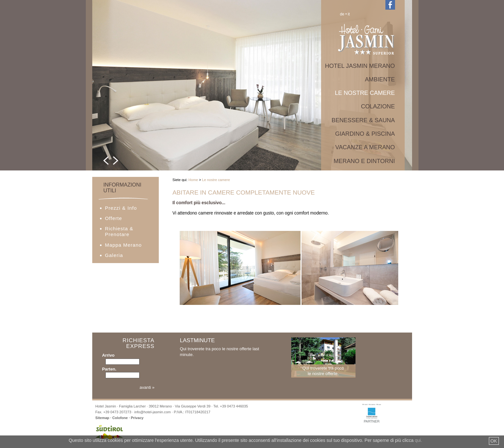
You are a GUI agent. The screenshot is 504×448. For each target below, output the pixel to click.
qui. (419, 440)
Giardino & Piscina (365, 134)
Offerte (114, 218)
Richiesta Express (138, 343)
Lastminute (198, 340)
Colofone (120, 418)
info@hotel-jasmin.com (153, 412)
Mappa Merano (123, 245)
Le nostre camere (365, 93)
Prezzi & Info (121, 208)
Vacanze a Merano (365, 147)
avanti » (147, 387)
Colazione (378, 106)
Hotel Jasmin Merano (360, 66)
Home (193, 180)
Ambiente (380, 79)
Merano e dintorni (364, 161)
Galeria (114, 255)
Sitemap (102, 418)
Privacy (137, 418)
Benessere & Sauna (363, 120)
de (342, 14)
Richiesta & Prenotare (119, 231)
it (349, 14)
